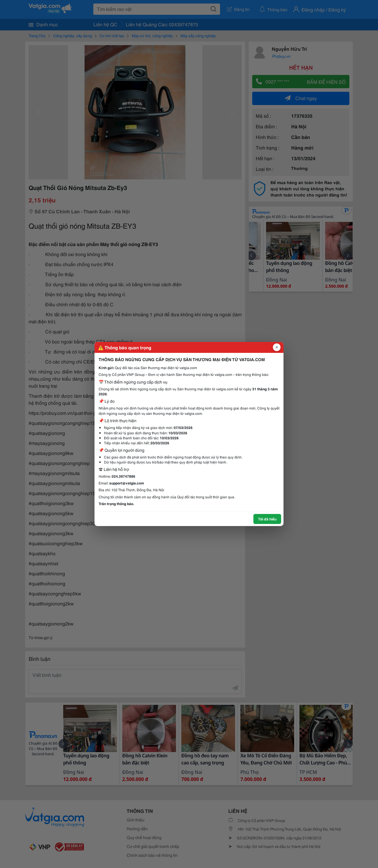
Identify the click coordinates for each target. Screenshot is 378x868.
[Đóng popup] (277, 347)
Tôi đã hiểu (267, 519)
